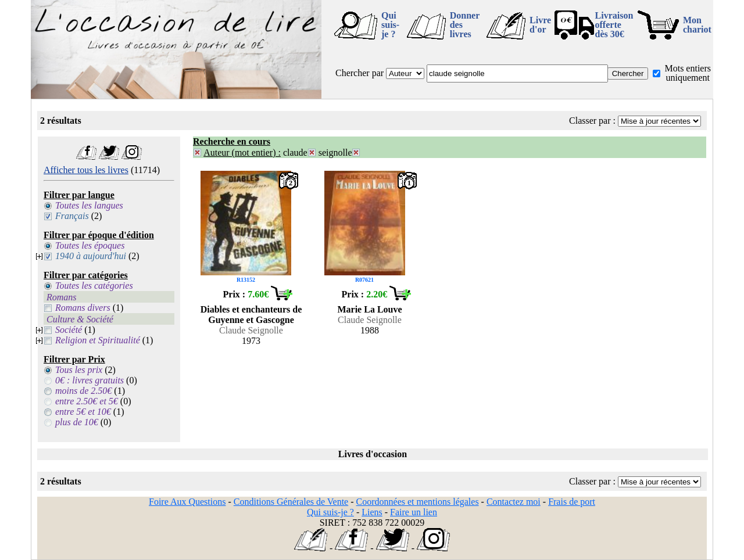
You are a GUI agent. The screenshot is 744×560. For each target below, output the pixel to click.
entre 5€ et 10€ (83, 412)
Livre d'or (540, 25)
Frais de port (572, 502)
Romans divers (83, 308)
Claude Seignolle (251, 330)
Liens (372, 512)
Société (69, 330)
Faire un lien (414, 512)
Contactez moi (514, 502)
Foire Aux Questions (187, 502)
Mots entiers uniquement (688, 73)
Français (72, 216)
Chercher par (360, 73)
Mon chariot (697, 25)
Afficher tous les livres (86, 170)
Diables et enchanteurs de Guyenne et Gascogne (251, 315)
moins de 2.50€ (83, 391)
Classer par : (592, 121)
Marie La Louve (369, 309)
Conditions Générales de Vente (291, 502)
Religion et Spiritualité (98, 340)
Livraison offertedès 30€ (614, 25)
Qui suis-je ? (390, 25)
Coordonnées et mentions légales (418, 502)
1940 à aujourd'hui (91, 256)
